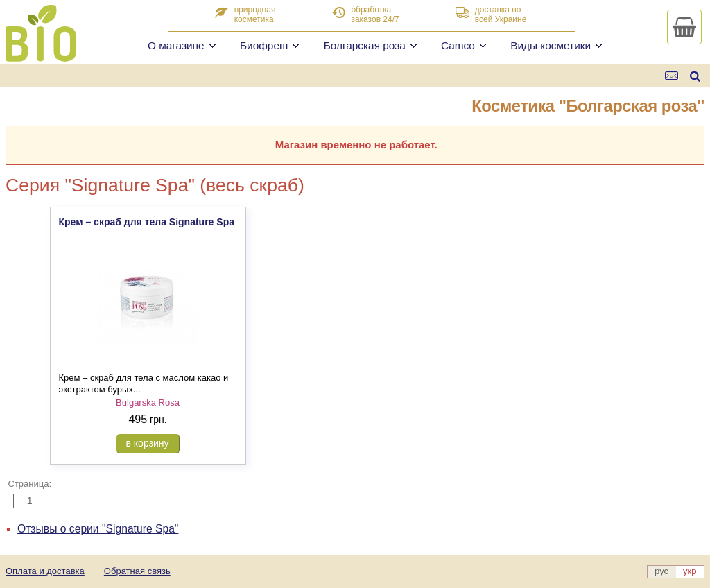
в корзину (148, 443)
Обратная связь (137, 571)
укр (690, 571)
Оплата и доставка (45, 571)
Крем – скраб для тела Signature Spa (147, 222)
